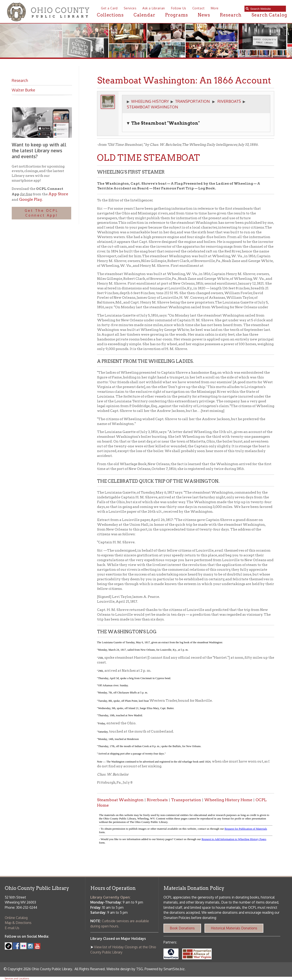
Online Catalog (16, 918)
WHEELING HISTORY (150, 101)
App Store (58, 194)
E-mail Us (12, 928)
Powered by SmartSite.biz (165, 969)
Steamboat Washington (120, 800)
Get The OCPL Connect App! (42, 213)
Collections (110, 15)
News (204, 15)
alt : (186, 830)
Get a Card (109, 8)
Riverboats (157, 800)
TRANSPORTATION (192, 101)
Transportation (186, 800)
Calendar (144, 15)
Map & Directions (18, 923)
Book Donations (182, 928)
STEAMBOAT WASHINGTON (152, 107)
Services (130, 8)
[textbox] (267, 9)
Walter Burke (23, 90)
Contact (199, 8)
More (215, 8)
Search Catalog (269, 15)
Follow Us (179, 8)
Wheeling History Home (228, 800)
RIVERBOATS (229, 101)
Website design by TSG (125, 969)
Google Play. (30, 199)
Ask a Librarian (154, 8)
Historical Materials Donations (234, 928)
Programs (177, 15)
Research (231, 15)
